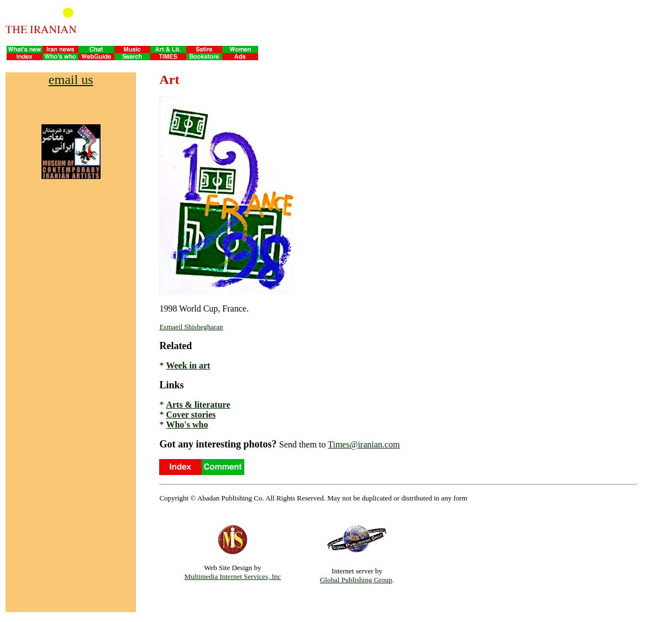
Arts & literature (198, 405)
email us (71, 80)
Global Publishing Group (356, 580)
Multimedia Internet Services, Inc (233, 576)
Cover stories (191, 415)
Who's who (187, 425)
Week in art (188, 365)
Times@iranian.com (364, 444)
